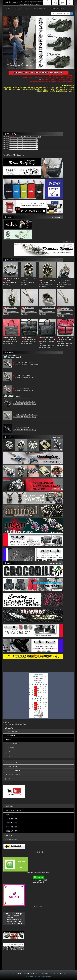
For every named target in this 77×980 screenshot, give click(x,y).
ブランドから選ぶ (11, 731)
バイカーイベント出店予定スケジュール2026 (25, 137)
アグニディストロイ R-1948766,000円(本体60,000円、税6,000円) (29, 282)
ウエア (8, 752)
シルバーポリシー (40, 8)
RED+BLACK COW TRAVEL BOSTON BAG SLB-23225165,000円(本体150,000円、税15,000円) (65, 342)
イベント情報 (38, 715)
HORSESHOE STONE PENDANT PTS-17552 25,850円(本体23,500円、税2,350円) (65, 312)
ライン (41, 80)
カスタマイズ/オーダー (13, 771)
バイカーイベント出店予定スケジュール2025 (24, 139)
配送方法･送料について (60, 973)
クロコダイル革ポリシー (56, 8)
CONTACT (9, 835)
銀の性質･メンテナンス (14, 810)
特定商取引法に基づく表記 (32, 973)
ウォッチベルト (10, 756)
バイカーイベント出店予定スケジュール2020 (24, 149)
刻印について (11, 814)
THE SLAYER (11, 735)
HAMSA (9, 740)
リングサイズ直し (12, 819)
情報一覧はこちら (18, 155)
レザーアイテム (10, 748)
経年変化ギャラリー (13, 831)
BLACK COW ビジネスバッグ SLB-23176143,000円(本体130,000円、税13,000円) (11, 341)
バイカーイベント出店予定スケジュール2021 (24, 147)
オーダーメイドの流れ (12, 775)
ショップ (18, 8)
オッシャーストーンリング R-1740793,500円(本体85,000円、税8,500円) (47, 283)
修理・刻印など (10, 806)
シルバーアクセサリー (12, 744)
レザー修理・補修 (12, 827)
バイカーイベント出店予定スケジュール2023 (24, 143)
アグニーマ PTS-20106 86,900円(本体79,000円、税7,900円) (11, 311)
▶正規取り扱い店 (68, 242)
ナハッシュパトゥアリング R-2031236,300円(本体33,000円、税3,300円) (65, 283)
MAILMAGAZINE (11, 839)
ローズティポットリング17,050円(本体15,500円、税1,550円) (47, 311)
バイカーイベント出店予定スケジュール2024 (24, 141)
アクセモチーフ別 (11, 762)
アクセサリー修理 (12, 823)
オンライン (28, 8)
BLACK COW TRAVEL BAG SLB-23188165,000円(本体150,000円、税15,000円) (29, 341)
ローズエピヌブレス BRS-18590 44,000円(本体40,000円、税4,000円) (11, 282)
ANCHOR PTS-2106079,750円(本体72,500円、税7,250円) (29, 311)
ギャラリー (8, 779)
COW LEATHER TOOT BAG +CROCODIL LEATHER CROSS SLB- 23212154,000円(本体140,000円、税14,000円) (47, 343)
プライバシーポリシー (16, 973)
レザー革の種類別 (11, 766)
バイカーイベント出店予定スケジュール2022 (24, 145)
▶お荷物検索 (39, 852)
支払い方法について (47, 973)
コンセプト (9, 8)
